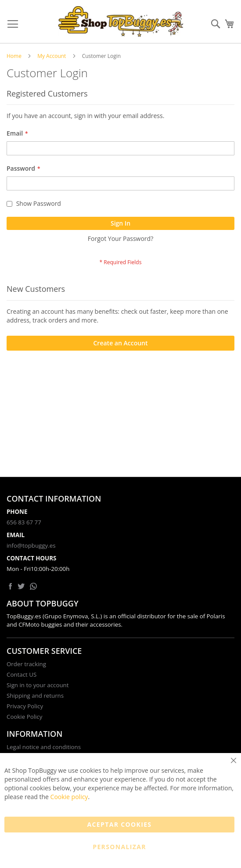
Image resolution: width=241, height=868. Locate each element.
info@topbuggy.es (31, 545)
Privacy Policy (25, 706)
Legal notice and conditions (44, 747)
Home (14, 56)
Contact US (22, 674)
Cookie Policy (24, 717)
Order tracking (26, 664)
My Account (52, 56)
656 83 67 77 (24, 522)
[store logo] (121, 22)
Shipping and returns (35, 696)
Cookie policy (69, 797)
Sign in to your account (38, 685)
